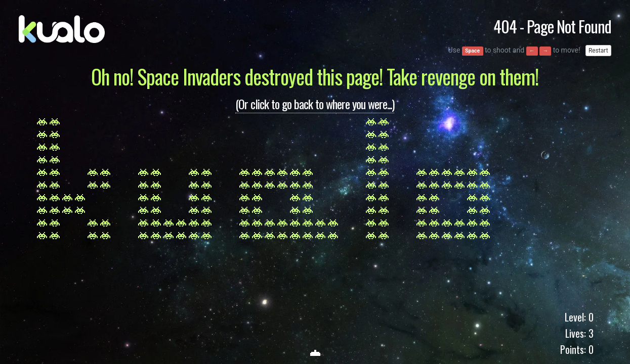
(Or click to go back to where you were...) (315, 104)
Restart (598, 51)
